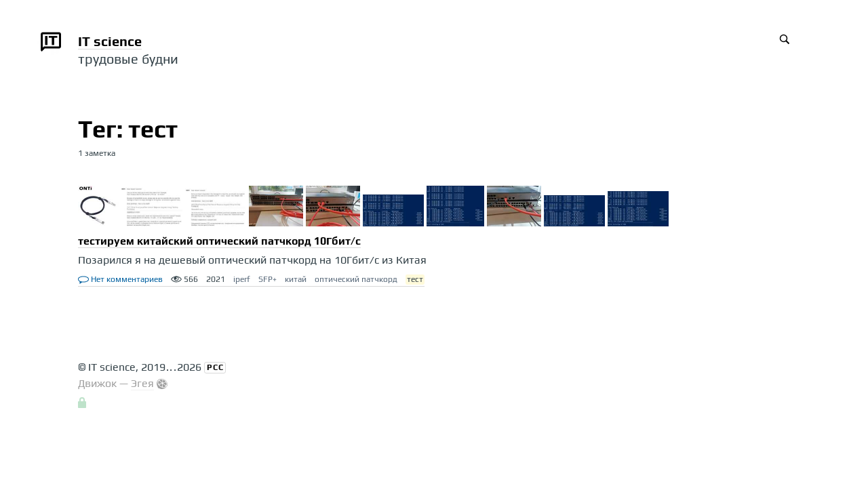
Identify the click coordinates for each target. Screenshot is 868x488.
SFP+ (268, 279)
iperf (242, 279)
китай (296, 279)
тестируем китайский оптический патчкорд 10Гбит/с (219, 241)
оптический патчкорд (356, 279)
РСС (215, 367)
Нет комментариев (120, 279)
